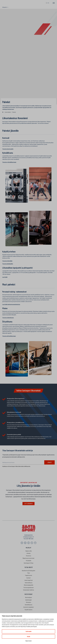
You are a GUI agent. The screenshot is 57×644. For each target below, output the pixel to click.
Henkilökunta (29, 605)
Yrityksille (28, 561)
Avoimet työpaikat (29, 607)
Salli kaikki (29, 631)
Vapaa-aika (28, 551)
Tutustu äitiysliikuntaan (9, 336)
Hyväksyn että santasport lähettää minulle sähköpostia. (16, 466)
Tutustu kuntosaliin (8, 149)
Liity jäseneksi (28, 504)
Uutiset (28, 578)
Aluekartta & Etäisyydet (28, 571)
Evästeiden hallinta (29, 590)
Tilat (28, 573)
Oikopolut (5, 7)
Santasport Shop (29, 563)
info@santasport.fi (28, 537)
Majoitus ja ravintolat (28, 558)
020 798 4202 (30, 539)
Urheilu (29, 553)
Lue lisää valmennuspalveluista (11, 304)
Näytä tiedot (29, 641)
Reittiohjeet (29, 598)
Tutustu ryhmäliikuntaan (9, 162)
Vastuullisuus (29, 583)
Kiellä (29, 636)
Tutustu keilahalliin (8, 264)
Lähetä (49, 462)
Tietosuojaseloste (28, 588)
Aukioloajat (28, 600)
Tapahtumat (28, 575)
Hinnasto (29, 602)
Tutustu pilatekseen (8, 318)
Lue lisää (5, 277)
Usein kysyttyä (28, 580)
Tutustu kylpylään (7, 261)
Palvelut (29, 548)
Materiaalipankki (29, 585)
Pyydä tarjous (28, 610)
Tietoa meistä (28, 567)
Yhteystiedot (28, 594)
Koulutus (29, 556)
